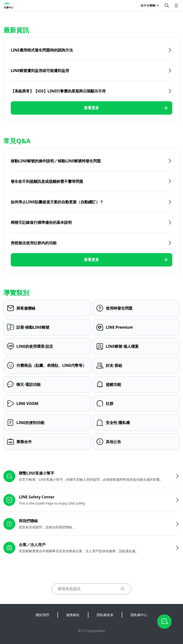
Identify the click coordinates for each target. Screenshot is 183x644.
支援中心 (9, 7)
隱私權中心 (139, 615)
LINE (7, 3)
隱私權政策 (105, 615)
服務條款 (73, 615)
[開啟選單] (176, 5)
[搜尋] (167, 5)
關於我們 (42, 615)
